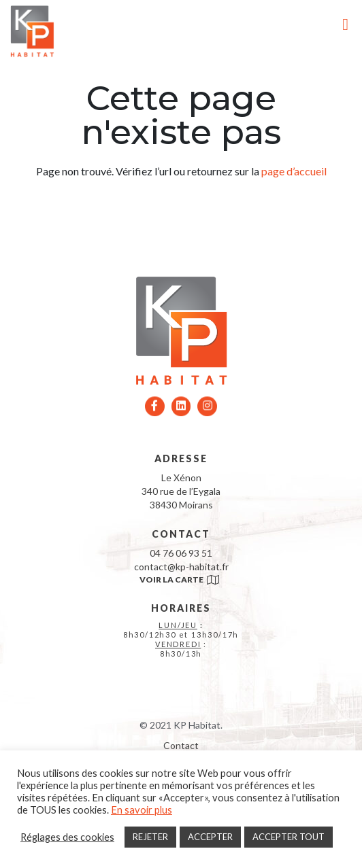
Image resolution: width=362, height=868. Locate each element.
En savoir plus (142, 810)
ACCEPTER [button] (210, 837)
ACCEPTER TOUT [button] (289, 837)
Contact (181, 745)
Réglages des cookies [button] (67, 837)
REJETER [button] (150, 837)
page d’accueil (294, 171)
